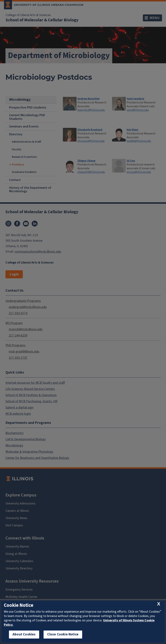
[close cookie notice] (159, 604)
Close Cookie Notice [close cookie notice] (63, 634)
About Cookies (24, 634)
